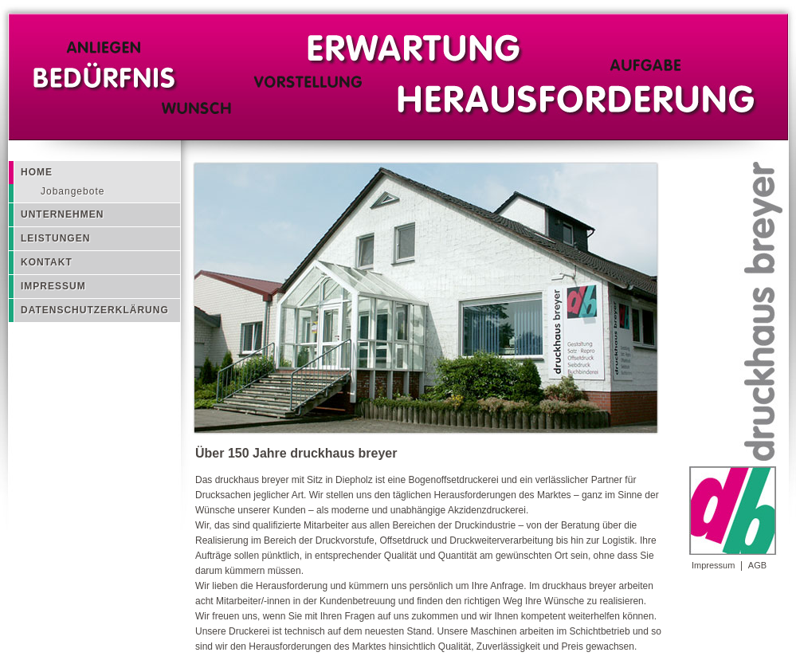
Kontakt (47, 262)
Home (37, 172)
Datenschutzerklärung (95, 310)
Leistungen (55, 238)
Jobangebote (73, 191)
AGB (757, 565)
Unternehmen (62, 214)
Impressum (713, 565)
